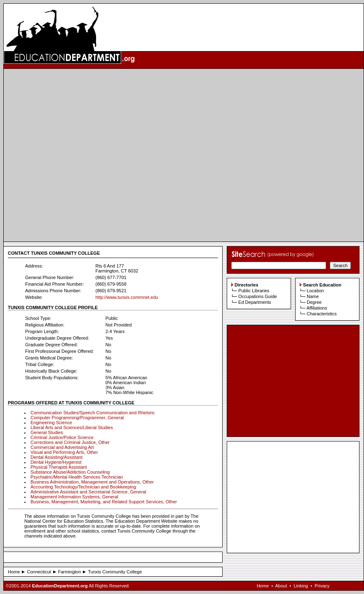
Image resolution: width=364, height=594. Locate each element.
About (281, 586)
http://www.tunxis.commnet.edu (127, 297)
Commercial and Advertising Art (62, 447)
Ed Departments (255, 302)
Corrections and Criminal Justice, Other (70, 442)
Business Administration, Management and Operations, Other (92, 482)
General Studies (47, 432)
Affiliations (317, 308)
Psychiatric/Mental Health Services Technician (77, 477)
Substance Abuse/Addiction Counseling (70, 472)
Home (14, 572)
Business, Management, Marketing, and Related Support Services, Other (104, 502)
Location (315, 291)
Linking (301, 586)
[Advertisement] (82, 155)
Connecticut (39, 572)
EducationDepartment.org (60, 586)
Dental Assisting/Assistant (56, 457)
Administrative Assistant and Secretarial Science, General (88, 492)
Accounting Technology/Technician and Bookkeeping (83, 487)
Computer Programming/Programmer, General (77, 418)
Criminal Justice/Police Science (62, 437)
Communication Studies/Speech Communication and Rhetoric (93, 413)
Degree (314, 302)
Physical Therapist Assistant (59, 467)
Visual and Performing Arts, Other (64, 452)
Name (313, 296)
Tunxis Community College (115, 572)
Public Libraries (254, 291)
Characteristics (322, 314)
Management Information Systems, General (74, 497)
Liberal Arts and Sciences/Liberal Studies (72, 427)
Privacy (322, 586)
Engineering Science (51, 423)
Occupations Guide (258, 296)
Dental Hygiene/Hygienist (56, 462)
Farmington (70, 572)
